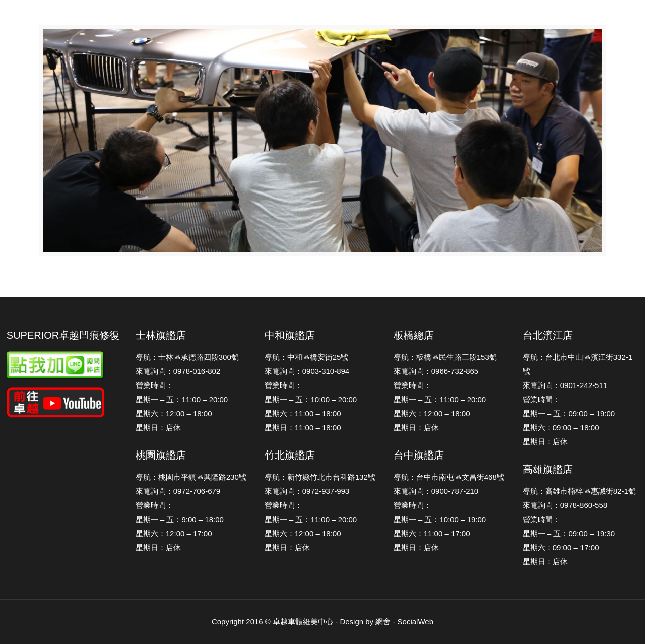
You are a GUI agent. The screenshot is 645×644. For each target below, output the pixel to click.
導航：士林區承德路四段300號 (187, 357)
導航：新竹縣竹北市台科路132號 (320, 477)
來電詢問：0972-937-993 (307, 491)
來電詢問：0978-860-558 (565, 505)
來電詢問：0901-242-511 (565, 385)
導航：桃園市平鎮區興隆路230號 (191, 477)
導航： (534, 357)
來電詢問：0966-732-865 (436, 371)
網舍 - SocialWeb (404, 622)
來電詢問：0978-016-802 (178, 371)
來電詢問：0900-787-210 (436, 491)
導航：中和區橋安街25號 (307, 357)
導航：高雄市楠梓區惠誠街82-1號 (579, 491)
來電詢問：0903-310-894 (307, 371)
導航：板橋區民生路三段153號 (445, 357)
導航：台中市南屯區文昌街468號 (449, 477)
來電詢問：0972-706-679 (178, 491)
